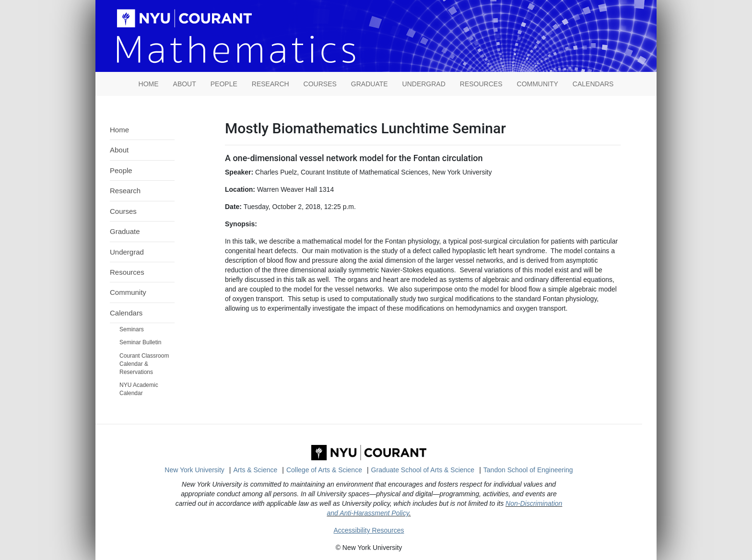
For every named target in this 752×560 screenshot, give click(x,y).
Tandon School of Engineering (528, 470)
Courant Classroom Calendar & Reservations (144, 364)
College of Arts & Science (324, 470)
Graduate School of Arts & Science (423, 470)
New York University (194, 470)
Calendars (593, 84)
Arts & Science (256, 470)
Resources (481, 84)
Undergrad (424, 84)
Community (538, 84)
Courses (320, 84)
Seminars (132, 329)
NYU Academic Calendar (139, 389)
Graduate (370, 84)
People (224, 84)
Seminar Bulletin (140, 342)
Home (119, 130)
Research (270, 84)
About (185, 84)
